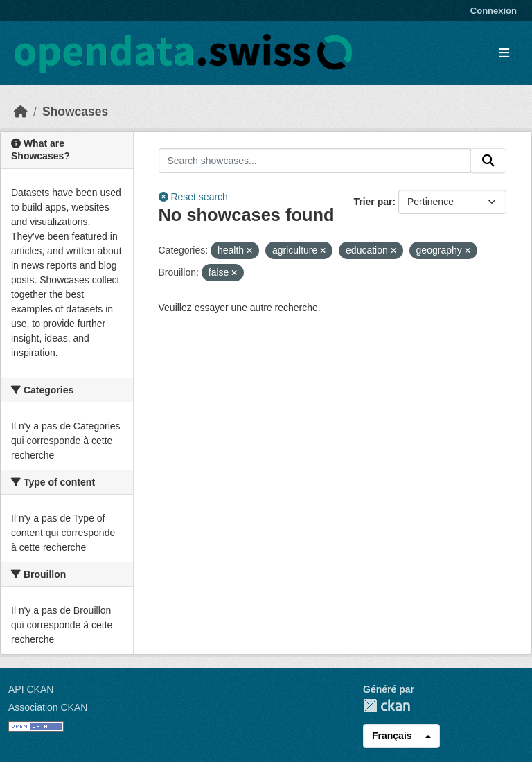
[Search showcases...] (315, 161)
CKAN (387, 706)
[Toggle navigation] (504, 54)
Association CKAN (48, 707)
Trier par (373, 202)
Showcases (75, 112)
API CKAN (31, 689)
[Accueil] (21, 112)
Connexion (494, 11)
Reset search (193, 197)
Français (392, 736)
